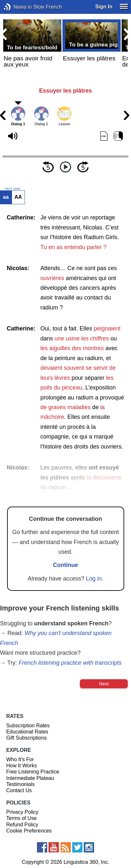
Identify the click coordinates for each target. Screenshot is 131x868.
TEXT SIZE (12, 189)
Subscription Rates (28, 726)
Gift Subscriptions (26, 738)
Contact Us (19, 790)
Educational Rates (27, 732)
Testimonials (20, 784)
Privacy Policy (22, 812)
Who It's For (20, 759)
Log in (94, 579)
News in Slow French (17, 7)
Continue (66, 565)
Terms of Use (21, 818)
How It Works (22, 766)
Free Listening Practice (33, 772)
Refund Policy (22, 825)
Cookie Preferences (29, 831)
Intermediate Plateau (30, 778)
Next (104, 684)
